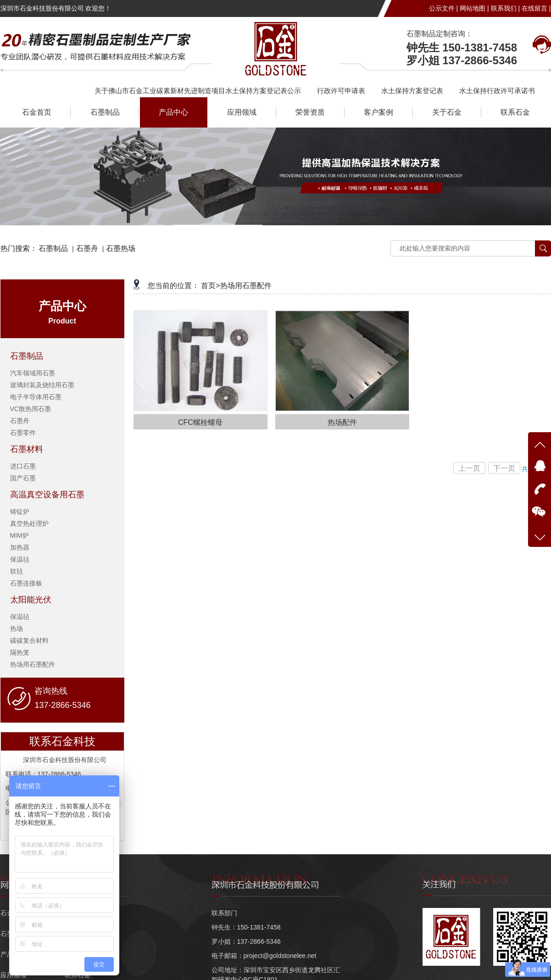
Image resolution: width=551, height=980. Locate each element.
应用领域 (242, 112)
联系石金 (515, 112)
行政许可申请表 (341, 91)
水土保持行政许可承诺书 (497, 91)
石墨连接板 (26, 583)
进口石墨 (23, 466)
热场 (17, 629)
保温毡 (20, 559)
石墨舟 (87, 248)
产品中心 (173, 112)
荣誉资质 (310, 112)
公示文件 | (444, 8)
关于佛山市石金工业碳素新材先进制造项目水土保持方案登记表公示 (198, 91)
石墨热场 (121, 248)
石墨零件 (23, 433)
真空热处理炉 (29, 523)
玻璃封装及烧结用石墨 (42, 385)
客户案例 (378, 112)
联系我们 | (506, 8)
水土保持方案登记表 (412, 91)
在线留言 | (536, 8)
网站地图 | (474, 8)
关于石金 (447, 112)
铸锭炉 (20, 512)
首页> (210, 286)
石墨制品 (105, 112)
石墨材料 (27, 449)
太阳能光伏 (31, 600)
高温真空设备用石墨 (47, 495)
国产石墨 (23, 478)
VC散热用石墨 (31, 409)
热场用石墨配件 (33, 664)
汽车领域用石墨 (33, 373)
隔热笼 (20, 652)
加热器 (20, 547)
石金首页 (37, 112)
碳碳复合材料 (29, 640)
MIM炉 (19, 535)
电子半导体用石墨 (36, 397)
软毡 (17, 571)
